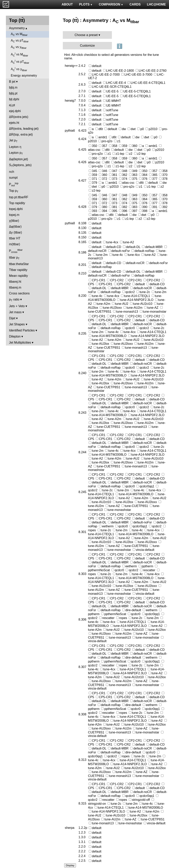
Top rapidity (17, 203)
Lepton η (15, 147)
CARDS (135, 4)
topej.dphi (16, 209)
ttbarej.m (15, 287)
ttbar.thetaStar (19, 264)
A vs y (19, 47)
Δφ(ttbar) (15, 227)
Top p (14, 191)
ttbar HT (15, 238)
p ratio (14, 300)
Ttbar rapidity (18, 270)
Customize (87, 46)
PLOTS (86, 4)
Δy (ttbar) (16, 232)
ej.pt (12, 105)
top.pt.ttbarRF (19, 197)
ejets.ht (14, 123)
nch (12, 172)
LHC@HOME (156, 4)
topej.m (14, 215)
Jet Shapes (17, 324)
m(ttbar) (15, 244)
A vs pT (20, 41)
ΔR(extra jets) (19, 117)
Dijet (12, 318)
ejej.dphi (15, 111)
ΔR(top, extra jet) (21, 134)
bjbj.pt (13, 93)
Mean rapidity (18, 276)
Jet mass (15, 312)
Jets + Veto (17, 306)
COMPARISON (111, 4)
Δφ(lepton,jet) (19, 159)
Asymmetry (17, 28)
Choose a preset (86, 35)
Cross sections (19, 293)
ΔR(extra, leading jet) (24, 129)
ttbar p (14, 258)
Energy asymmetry (24, 76)
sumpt (13, 178)
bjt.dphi (14, 99)
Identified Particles (22, 330)
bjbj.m (13, 87)
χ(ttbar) (14, 221)
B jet (12, 82)
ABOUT (67, 4)
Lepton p (16, 153)
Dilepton (15, 336)
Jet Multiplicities (20, 343)
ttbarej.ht (15, 282)
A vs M (19, 34)
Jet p (13, 141)
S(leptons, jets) (20, 165)
